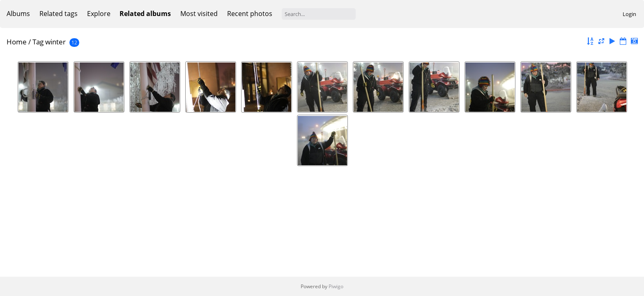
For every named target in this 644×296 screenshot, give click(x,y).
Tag (38, 42)
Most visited (199, 14)
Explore (99, 14)
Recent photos (250, 14)
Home (17, 42)
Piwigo (336, 286)
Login (629, 14)
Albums (18, 14)
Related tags (59, 14)
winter (55, 42)
